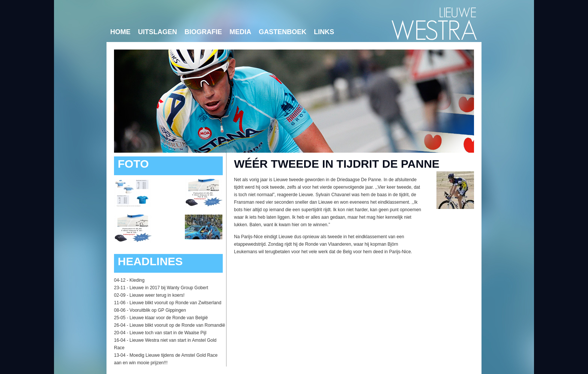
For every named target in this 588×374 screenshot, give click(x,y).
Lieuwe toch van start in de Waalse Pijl (168, 333)
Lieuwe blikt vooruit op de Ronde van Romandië (177, 325)
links (324, 32)
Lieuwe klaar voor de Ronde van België (169, 318)
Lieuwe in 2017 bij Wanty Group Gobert (169, 288)
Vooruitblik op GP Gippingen (158, 310)
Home (120, 32)
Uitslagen (157, 32)
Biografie (203, 32)
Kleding (137, 280)
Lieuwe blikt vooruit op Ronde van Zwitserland (175, 303)
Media (240, 32)
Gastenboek (283, 32)
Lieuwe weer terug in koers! (157, 295)
